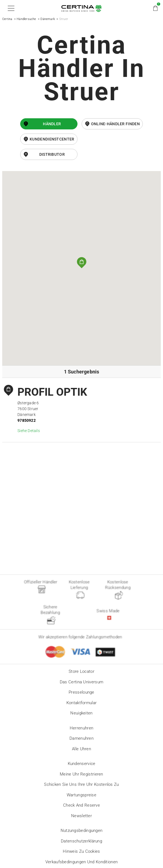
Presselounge (81, 692)
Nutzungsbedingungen (82, 831)
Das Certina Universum (81, 682)
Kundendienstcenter (52, 139)
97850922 (27, 420)
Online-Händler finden (115, 124)
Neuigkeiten (81, 713)
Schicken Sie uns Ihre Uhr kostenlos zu (81, 784)
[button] (10, 8)
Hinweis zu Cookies (81, 851)
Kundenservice (82, 764)
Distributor (52, 154)
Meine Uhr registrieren (81, 774)
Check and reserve (81, 805)
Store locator (81, 671)
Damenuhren (81, 738)
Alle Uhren (81, 749)
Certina (7, 19)
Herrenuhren (81, 728)
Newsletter (81, 816)
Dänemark (48, 19)
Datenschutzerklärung (81, 841)
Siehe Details (29, 431)
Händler (52, 124)
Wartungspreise (81, 795)
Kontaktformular (82, 703)
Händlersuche (26, 19)
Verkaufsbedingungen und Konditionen (82, 862)
